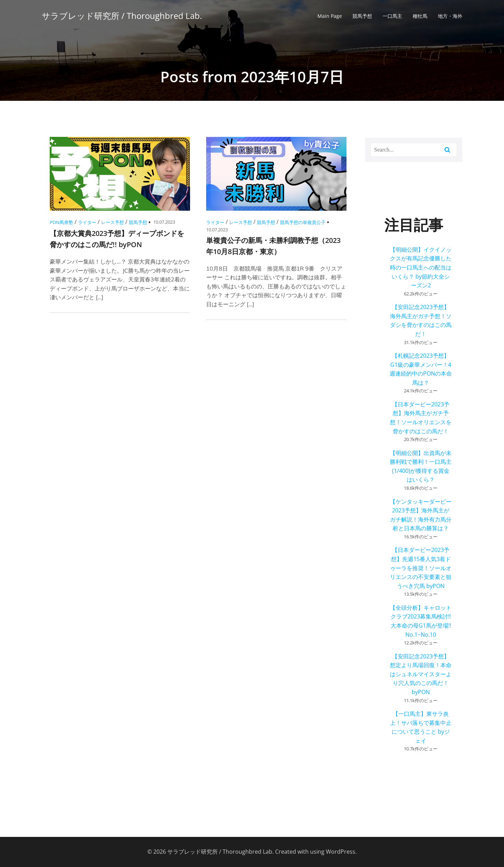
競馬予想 (362, 16)
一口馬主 (392, 16)
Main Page (330, 16)
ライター (87, 222)
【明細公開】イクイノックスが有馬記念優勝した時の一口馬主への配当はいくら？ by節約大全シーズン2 (421, 267)
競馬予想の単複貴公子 (303, 222)
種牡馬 (420, 16)
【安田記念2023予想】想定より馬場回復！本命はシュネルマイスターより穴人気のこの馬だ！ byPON (421, 674)
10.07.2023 (164, 222)
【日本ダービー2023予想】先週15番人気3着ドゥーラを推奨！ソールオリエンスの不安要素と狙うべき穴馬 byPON (421, 568)
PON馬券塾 (61, 222)
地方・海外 (450, 16)
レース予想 (113, 222)
